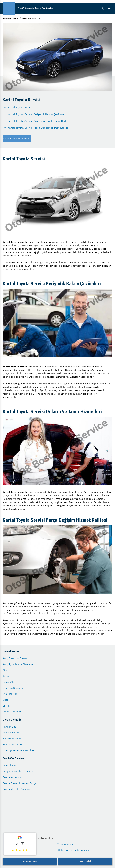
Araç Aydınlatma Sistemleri (19, 664)
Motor (6, 700)
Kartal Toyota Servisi (20, 107)
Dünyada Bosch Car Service (19, 771)
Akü (5, 670)
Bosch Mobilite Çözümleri (18, 789)
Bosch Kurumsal (12, 777)
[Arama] (102, 8)
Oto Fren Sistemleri (14, 688)
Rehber (16, 18)
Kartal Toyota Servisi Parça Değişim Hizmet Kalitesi (38, 128)
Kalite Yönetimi (11, 733)
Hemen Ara (30, 861)
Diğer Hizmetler (12, 712)
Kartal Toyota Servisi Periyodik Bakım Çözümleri (37, 114)
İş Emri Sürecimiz (13, 739)
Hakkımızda (10, 727)
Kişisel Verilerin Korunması (73, 850)
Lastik (6, 706)
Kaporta (7, 676)
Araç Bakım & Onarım (15, 658)
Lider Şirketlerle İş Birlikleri (19, 750)
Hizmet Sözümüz (12, 744)
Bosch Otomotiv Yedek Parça (20, 783)
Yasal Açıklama (66, 844)
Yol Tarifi (85, 861)
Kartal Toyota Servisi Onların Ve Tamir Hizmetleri (37, 121)
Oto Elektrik (10, 694)
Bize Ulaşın (9, 765)
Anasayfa (7, 18)
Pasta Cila (9, 682)
